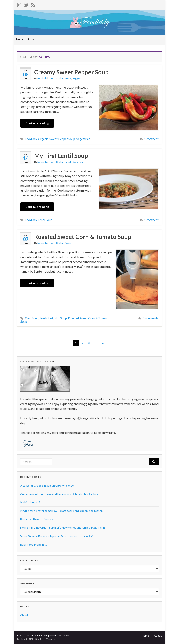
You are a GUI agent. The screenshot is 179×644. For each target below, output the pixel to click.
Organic (43, 139)
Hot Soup (61, 318)
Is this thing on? (30, 502)
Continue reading (37, 123)
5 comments (151, 318)
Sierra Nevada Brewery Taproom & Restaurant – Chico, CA (57, 536)
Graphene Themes (45, 639)
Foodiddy (31, 139)
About (32, 39)
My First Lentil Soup (61, 156)
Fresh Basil (46, 318)
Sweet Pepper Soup (62, 139)
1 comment (151, 139)
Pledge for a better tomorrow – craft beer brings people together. (61, 511)
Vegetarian (83, 139)
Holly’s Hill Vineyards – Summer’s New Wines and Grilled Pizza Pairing (63, 528)
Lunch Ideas (71, 162)
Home (20, 39)
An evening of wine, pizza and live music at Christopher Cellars (59, 494)
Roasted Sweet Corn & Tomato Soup (83, 237)
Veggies (77, 78)
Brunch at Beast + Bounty (37, 519)
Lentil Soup (45, 220)
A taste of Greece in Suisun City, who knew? (48, 485)
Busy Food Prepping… (34, 544)
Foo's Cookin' (57, 78)
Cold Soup (32, 318)
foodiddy (42, 78)
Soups (68, 78)
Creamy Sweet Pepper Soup (71, 72)
